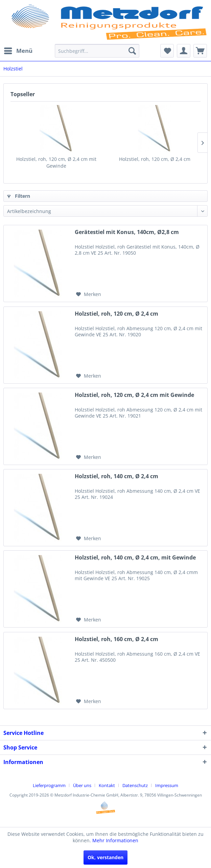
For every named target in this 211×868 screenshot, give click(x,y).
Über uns (82, 785)
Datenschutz (135, 785)
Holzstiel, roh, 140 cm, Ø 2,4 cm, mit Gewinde (135, 558)
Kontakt (107, 785)
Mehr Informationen (115, 840)
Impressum (167, 785)
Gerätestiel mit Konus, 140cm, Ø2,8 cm (127, 232)
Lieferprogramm (49, 785)
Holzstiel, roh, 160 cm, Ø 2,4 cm (116, 639)
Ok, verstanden (105, 857)
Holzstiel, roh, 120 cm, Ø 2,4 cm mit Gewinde (56, 162)
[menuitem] (18, 51)
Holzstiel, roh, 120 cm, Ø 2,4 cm (155, 159)
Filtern (19, 196)
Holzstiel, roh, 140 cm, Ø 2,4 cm (116, 476)
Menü (18, 50)
